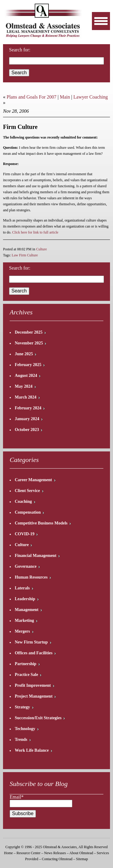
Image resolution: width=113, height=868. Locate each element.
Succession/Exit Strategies (38, 718)
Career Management (33, 480)
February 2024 (28, 408)
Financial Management (36, 556)
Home (8, 853)
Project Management (34, 696)
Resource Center (29, 853)
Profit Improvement (33, 685)
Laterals (22, 588)
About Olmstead (81, 853)
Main (65, 97)
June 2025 (24, 354)
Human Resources (31, 577)
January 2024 (27, 419)
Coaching (23, 501)
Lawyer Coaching (91, 97)
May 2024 (24, 386)
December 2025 (29, 332)
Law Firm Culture (25, 255)
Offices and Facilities (34, 653)
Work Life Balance (32, 750)
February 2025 (28, 365)
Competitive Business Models (41, 523)
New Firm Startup (31, 642)
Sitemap (82, 859)
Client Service (27, 491)
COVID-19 (25, 534)
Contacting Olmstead (57, 859)
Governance (26, 566)
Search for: (20, 268)
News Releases (55, 853)
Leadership (25, 599)
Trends (21, 740)
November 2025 (29, 343)
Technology (25, 729)
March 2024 (26, 397)
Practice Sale (26, 675)
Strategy (22, 707)
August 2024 (26, 376)
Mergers (22, 631)
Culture (42, 249)
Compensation (28, 512)
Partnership (26, 664)
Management (27, 610)
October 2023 (27, 430)
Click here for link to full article (35, 232)
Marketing (24, 620)
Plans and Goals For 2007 (31, 97)
